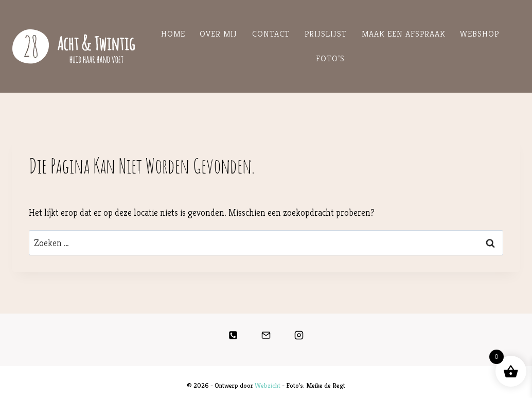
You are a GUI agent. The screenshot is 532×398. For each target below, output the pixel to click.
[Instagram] (299, 335)
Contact (271, 34)
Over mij (218, 34)
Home (173, 34)
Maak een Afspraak (404, 34)
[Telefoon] (233, 335)
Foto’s (330, 58)
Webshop (480, 34)
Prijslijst (326, 34)
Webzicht (268, 385)
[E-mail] (266, 335)
